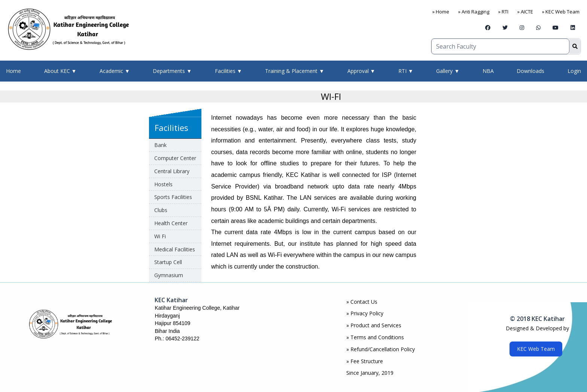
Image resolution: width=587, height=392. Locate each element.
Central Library (172, 171)
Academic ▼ (115, 71)
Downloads (530, 71)
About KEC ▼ (60, 71)
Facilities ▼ (229, 71)
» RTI (503, 12)
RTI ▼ (406, 71)
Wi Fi (160, 236)
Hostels (163, 184)
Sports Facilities (173, 197)
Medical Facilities (175, 249)
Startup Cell (168, 262)
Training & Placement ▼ (295, 71)
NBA (488, 71)
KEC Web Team (536, 349)
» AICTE (525, 12)
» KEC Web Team (561, 12)
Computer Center (175, 158)
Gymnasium (169, 275)
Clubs (161, 210)
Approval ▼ (361, 71)
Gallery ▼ (448, 71)
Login (574, 71)
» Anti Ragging (474, 12)
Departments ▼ (172, 71)
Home (13, 71)
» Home (441, 12)
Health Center (171, 223)
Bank (160, 145)
